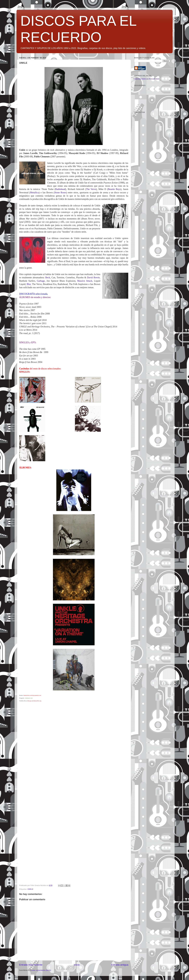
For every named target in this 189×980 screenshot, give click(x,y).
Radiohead (60, 189)
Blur (29, 284)
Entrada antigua (120, 965)
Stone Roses (60, 193)
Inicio (77, 965)
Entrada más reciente (31, 965)
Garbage (41, 281)
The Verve (91, 189)
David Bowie (93, 278)
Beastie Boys (114, 189)
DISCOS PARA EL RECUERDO (147, 79)
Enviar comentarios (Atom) (41, 970)
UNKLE (30, 889)
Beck (48, 278)
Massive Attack (85, 281)
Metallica (34, 193)
